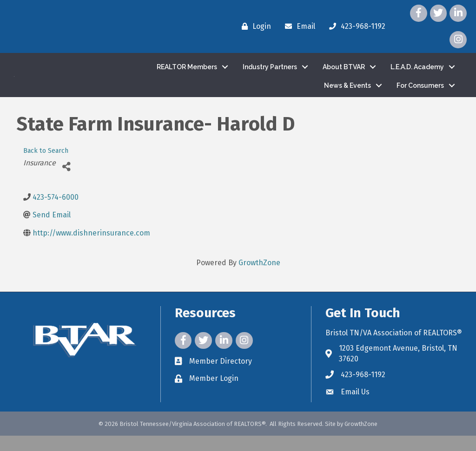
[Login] (254, 26)
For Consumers (420, 93)
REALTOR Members (187, 74)
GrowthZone (259, 278)
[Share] (66, 182)
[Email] (298, 26)
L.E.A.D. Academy (417, 74)
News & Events (347, 93)
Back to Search (46, 166)
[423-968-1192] (355, 26)
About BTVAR (344, 74)
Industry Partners (270, 74)
